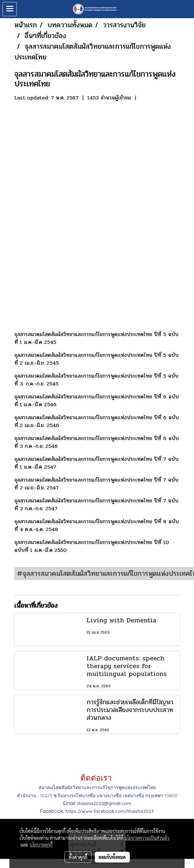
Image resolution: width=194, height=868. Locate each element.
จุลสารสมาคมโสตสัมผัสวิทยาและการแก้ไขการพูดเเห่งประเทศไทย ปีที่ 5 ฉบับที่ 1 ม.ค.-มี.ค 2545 (96, 338)
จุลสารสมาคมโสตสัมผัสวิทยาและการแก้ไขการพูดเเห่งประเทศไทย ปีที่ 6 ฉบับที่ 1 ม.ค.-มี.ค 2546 (97, 401)
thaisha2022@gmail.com (104, 803)
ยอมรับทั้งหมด (112, 857)
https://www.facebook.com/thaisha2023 (110, 811)
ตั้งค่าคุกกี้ (78, 857)
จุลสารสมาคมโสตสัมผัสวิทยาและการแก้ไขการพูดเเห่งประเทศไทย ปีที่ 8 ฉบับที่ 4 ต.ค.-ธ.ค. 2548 (97, 525)
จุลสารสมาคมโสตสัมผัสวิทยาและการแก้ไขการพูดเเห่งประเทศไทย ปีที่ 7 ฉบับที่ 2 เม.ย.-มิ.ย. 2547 (96, 484)
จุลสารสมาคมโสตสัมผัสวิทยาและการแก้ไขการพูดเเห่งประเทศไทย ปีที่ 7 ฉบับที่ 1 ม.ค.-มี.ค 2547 (96, 463)
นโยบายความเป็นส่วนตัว (147, 838)
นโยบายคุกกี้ (41, 845)
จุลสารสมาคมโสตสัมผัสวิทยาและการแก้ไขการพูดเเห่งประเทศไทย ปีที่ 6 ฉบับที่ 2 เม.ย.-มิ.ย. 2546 (97, 421)
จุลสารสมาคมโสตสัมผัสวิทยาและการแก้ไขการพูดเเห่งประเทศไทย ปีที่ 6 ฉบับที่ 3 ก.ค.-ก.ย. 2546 (97, 442)
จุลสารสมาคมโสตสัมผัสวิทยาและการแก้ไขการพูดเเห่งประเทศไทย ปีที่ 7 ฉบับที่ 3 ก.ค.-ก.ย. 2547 (96, 505)
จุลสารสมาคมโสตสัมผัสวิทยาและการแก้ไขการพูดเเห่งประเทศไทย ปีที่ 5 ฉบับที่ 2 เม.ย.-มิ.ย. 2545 (96, 359)
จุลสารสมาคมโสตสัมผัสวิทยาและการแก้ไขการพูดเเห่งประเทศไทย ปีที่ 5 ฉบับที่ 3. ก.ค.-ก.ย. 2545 (96, 380)
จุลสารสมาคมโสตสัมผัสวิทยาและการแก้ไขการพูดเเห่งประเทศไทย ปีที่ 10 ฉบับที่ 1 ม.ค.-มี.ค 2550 (92, 546)
